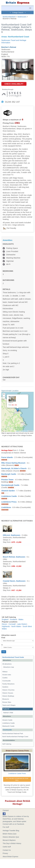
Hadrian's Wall (8, 713)
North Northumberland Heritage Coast (15, 737)
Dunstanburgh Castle (10, 485)
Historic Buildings (8, 696)
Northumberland (9, 17)
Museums (6, 699)
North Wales (16, 626)
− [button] (4, 397)
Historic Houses (8, 693)
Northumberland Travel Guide (13, 657)
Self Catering (7, 744)
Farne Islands (7, 457)
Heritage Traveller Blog (11, 831)
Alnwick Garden (8, 491)
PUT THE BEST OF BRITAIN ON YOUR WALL (17, 779)
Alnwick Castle (7, 720)
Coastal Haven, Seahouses (14, 581)
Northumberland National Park (13, 734)
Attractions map (9, 667)
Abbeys (5, 672)
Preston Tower (7, 480)
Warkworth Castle (8, 726)
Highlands (6, 626)
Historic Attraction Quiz (11, 837)
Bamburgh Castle (9, 474)
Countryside (6, 681)
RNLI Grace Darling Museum (13, 463)
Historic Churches (8, 690)
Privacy (5, 853)
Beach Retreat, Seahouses (14, 557)
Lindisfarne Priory (9, 502)
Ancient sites (7, 675)
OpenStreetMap (24, 431)
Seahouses (22, 17)
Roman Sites (7, 702)
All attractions (7, 664)
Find (3, 638)
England (5, 619)
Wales (21, 619)
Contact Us (7, 850)
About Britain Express (10, 857)
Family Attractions (8, 684)
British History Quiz (10, 834)
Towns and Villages (9, 705)
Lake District (22, 624)
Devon (4, 624)
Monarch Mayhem (9, 840)
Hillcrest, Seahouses (12, 535)
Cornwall (12, 624)
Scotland (13, 619)
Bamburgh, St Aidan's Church (14, 468)
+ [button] (4, 394)
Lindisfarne (6, 507)
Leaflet (17, 431)
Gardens (5, 687)
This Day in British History (12, 843)
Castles (5, 678)
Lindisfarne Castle (9, 496)
